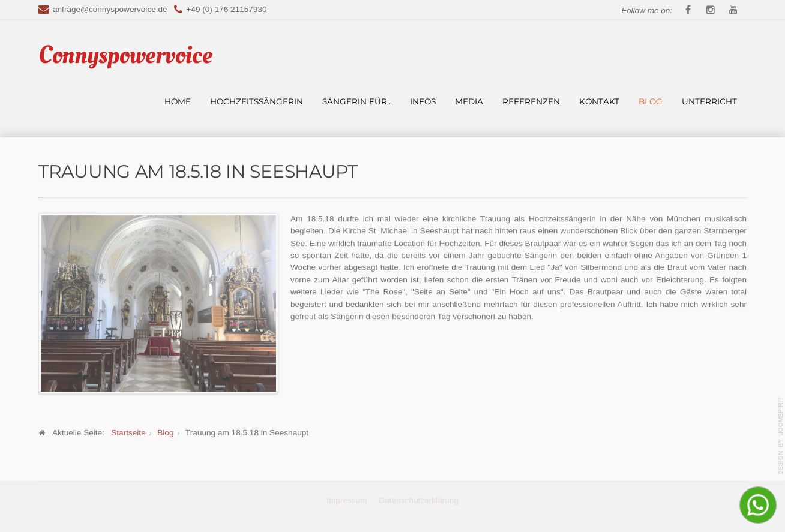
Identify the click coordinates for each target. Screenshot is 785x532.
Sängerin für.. (356, 101)
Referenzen (531, 101)
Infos (423, 101)
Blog (651, 101)
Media (469, 101)
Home (178, 101)
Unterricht (709, 101)
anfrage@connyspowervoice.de (110, 9)
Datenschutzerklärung (419, 499)
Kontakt (599, 101)
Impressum (347, 499)
